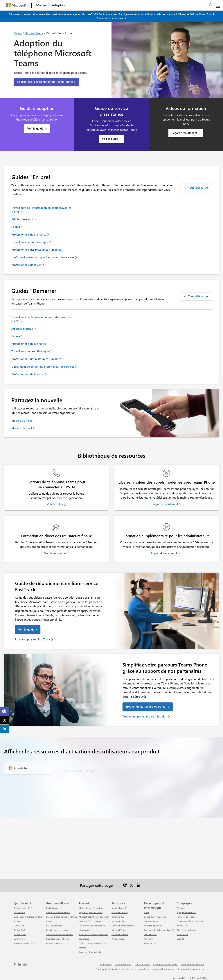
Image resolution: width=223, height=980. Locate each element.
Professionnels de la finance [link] (29, 234)
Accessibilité (182, 934)
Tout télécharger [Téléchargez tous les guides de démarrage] (198, 296)
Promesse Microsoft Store (58, 939)
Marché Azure (150, 934)
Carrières (181, 908)
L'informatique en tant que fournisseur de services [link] (43, 257)
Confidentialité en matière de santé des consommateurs (122, 969)
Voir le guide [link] (55, 504)
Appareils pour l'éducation (91, 912)
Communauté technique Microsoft (159, 930)
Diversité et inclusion (186, 930)
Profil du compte (54, 908)
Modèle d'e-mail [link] (22, 428)
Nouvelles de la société (187, 917)
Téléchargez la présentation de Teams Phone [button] (45, 82)
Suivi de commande (55, 926)
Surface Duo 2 (20, 934)
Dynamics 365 (118, 917)
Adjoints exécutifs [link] (22, 219)
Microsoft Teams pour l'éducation (94, 917)
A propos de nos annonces (191, 969)
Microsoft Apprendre (153, 926)
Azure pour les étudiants (90, 952)
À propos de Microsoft (187, 912)
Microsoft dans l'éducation (91, 908)
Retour (49, 921)
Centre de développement (156, 917)
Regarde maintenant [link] (165, 504)
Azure (147, 912)
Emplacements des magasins (59, 930)
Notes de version (123, 964)
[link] (5, 711)
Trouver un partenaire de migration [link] (145, 716)
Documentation (151, 921)
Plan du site (106, 964)
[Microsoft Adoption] (51, 5)
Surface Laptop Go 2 (23, 908)
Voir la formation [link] (55, 553)
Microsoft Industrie (120, 934)
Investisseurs (182, 926)
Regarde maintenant (184, 133)
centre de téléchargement (58, 912)
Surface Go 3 (19, 930)
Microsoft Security (120, 912)
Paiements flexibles (55, 943)
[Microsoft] (16, 5)
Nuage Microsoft (119, 908)
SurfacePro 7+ (20, 939)
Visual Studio (150, 943)
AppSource (149, 939)
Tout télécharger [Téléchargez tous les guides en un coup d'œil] (198, 187)
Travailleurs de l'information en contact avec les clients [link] (41, 210)
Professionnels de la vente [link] (28, 265)
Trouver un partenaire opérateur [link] (146, 706)
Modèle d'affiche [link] (22, 420)
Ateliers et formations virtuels (60, 934)
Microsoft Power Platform (123, 926)
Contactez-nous (142, 964)
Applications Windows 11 (25, 943)
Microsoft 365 (118, 921)
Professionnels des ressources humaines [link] (36, 249)
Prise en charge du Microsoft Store (62, 917)
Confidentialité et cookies (166, 964)
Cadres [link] (16, 227)
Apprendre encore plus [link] (165, 553)
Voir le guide (36, 128)
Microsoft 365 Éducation (90, 921)
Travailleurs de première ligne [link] (30, 242)
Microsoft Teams (34, 33)
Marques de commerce (163, 969)
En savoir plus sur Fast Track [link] (33, 639)
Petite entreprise (119, 939)
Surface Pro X (20, 926)
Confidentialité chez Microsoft (190, 921)
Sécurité (180, 939)
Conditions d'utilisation (193, 964)
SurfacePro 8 (19, 912)
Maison (18, 33)
